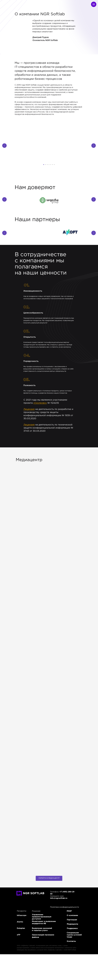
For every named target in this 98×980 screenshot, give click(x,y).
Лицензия (29, 409)
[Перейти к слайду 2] (45, 165)
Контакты (71, 941)
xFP (19, 935)
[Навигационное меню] (94, 4)
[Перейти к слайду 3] (47, 165)
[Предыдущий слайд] (4, 146)
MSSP (69, 911)
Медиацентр (73, 924)
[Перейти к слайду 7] (54, 165)
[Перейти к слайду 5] (51, 165)
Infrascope (22, 915)
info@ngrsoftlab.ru (59, 898)
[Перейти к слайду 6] (53, 165)
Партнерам (72, 920)
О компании (72, 915)
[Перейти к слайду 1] (44, 165)
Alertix (20, 922)
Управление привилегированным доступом (42, 917)
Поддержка (72, 928)
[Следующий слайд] (94, 146)
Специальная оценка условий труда (74, 935)
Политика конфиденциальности (65, 907)
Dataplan (21, 928)
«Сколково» (40, 403)
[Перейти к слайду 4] (49, 165)
